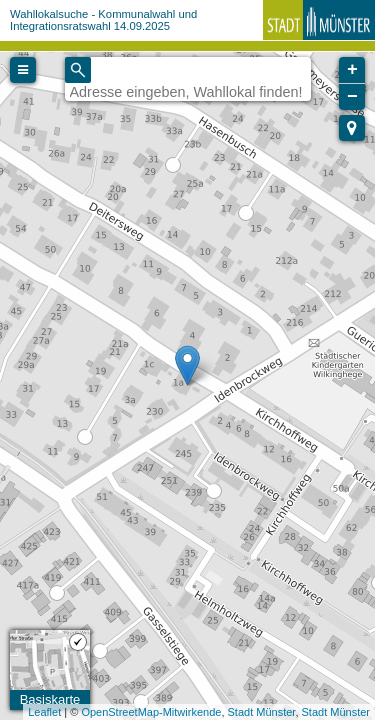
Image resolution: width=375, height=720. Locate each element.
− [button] (352, 97)
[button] (352, 128)
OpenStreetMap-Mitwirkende (151, 712)
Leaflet (44, 712)
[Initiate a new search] (78, 70)
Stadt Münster (262, 712)
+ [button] (352, 70)
